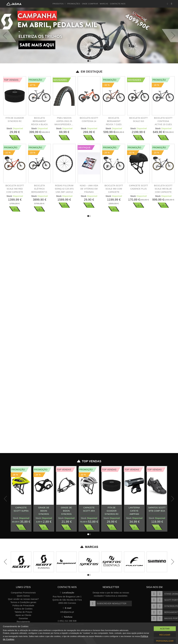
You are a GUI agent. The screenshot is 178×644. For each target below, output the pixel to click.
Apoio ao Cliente (23, 615)
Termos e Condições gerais (23, 602)
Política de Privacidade (23, 606)
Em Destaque (89, 72)
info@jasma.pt (67, 612)
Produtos (59, 4)
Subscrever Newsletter (108, 603)
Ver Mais (15, 138)
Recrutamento (23, 622)
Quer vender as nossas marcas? (23, 599)
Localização (67, 593)
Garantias (23, 618)
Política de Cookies (23, 609)
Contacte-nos (118, 4)
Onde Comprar (90, 4)
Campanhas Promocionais (23, 593)
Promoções (74, 4)
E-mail (67, 608)
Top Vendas (89, 461)
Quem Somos (23, 596)
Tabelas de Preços (23, 612)
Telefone (67, 617)
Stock (9, 128)
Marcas (104, 4)
